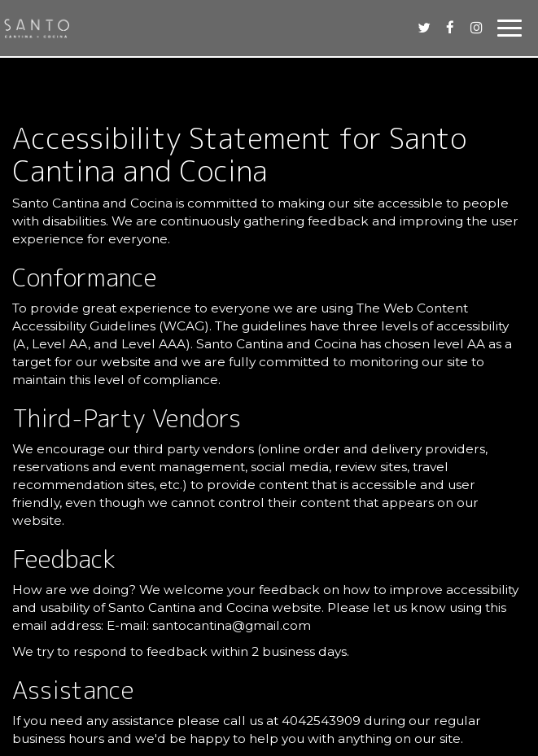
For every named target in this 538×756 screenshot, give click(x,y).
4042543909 (321, 721)
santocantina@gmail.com (232, 625)
